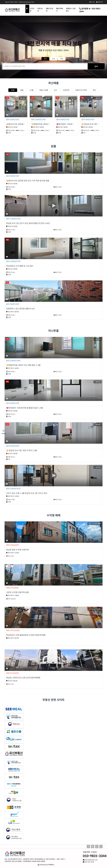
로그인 (92, 2)
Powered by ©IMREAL (47, 865)
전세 (53, 59)
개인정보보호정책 (34, 846)
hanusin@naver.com (27, 2)
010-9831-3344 (12, 2)
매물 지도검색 (50, 10)
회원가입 (99, 2)
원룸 (22, 90)
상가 (55, 90)
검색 (96, 66)
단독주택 (66, 90)
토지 (94, 90)
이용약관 (22, 846)
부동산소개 (40, 10)
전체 (13, 90)
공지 (15, 846)
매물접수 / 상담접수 (71, 10)
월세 (45, 59)
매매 (62, 59)
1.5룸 (31, 90)
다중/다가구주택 (81, 90)
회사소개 (7, 846)
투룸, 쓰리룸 (44, 90)
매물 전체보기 (60, 10)
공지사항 (32, 10)
